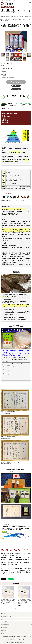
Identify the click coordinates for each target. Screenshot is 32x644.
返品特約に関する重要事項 (7, 78)
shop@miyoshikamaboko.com (18, 642)
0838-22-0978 (13, 639)
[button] (29, 11)
